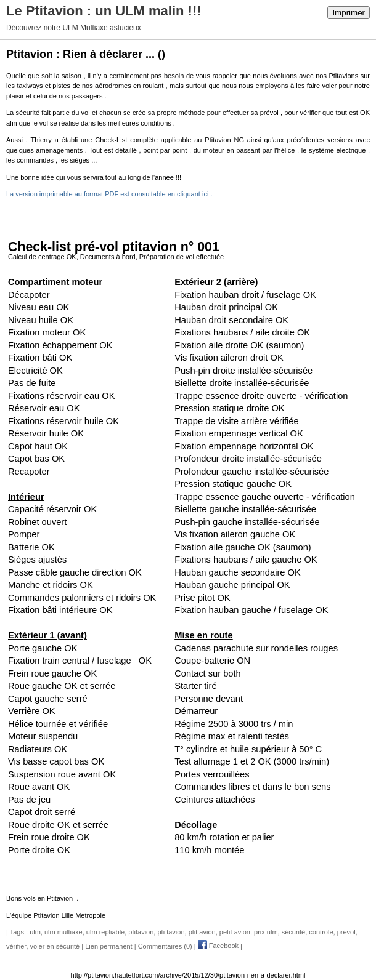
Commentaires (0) (165, 946)
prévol (346, 932)
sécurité (294, 932)
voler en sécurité (55, 946)
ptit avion (202, 932)
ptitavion (141, 932)
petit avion (235, 932)
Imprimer (349, 13)
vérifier (16, 946)
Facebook (218, 946)
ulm (35, 932)
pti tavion (171, 932)
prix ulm (266, 932)
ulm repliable (105, 932)
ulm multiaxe (63, 932)
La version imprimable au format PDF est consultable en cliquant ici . (109, 194)
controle (321, 932)
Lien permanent (108, 946)
